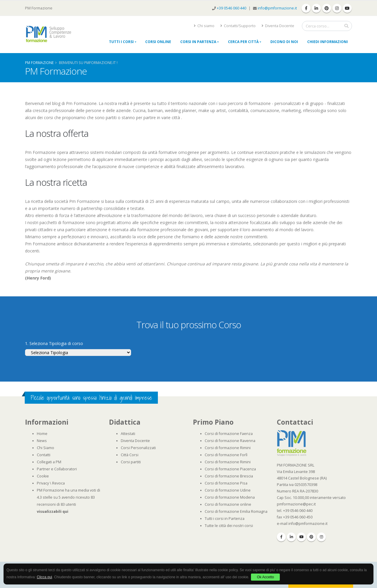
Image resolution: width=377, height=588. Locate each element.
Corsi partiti (131, 462)
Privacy (43, 483)
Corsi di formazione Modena (230, 497)
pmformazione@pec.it (296, 504)
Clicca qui (44, 577)
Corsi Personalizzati (138, 448)
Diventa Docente (278, 26)
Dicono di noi (284, 42)
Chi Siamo (46, 448)
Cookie (43, 476)
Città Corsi (130, 455)
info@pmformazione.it (277, 8)
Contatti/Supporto (238, 26)
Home (42, 434)
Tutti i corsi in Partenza (225, 519)
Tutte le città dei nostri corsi (229, 526)
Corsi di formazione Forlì (226, 455)
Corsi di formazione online (228, 504)
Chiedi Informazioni (328, 42)
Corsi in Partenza (198, 42)
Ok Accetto (265, 577)
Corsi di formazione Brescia (229, 476)
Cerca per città (243, 42)
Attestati (128, 434)
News (42, 441)
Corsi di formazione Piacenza (230, 469)
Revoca (58, 483)
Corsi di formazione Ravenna (230, 441)
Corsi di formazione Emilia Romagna (236, 511)
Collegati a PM (49, 462)
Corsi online (158, 42)
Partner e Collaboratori (57, 469)
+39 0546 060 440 (232, 8)
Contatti (44, 455)
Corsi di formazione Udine (228, 490)
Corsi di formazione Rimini (228, 448)
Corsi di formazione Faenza (229, 434)
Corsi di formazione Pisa (226, 483)
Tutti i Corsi (121, 42)
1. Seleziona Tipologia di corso (54, 343)
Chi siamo (204, 26)
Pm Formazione (39, 63)
